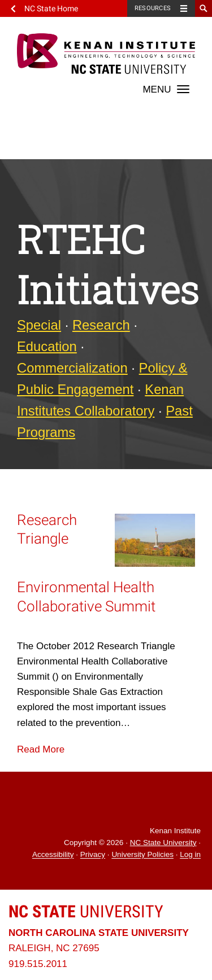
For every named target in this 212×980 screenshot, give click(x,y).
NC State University (163, 843)
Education (47, 346)
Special (39, 325)
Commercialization (72, 368)
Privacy (93, 855)
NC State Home (51, 8)
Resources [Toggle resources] (153, 8)
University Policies (142, 855)
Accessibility (53, 855)
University (86, 911)
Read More (41, 749)
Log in (190, 855)
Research (101, 325)
